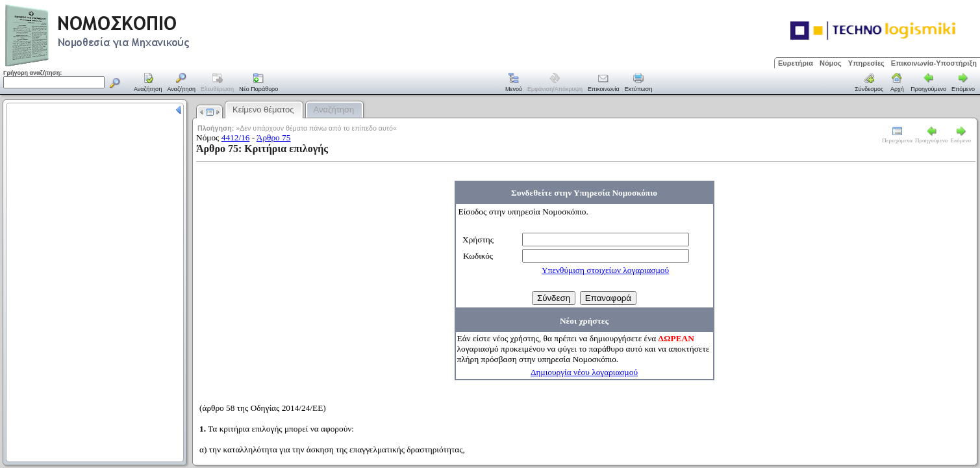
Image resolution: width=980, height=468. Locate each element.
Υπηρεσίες (866, 63)
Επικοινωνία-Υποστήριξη (934, 63)
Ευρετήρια (796, 63)
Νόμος (831, 63)
